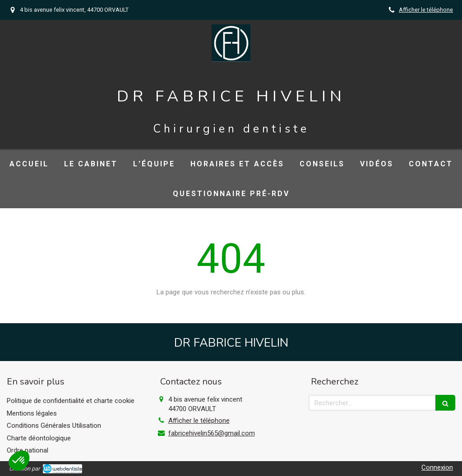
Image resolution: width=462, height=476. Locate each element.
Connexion (437, 467)
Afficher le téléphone (426, 10)
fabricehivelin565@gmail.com (212, 433)
